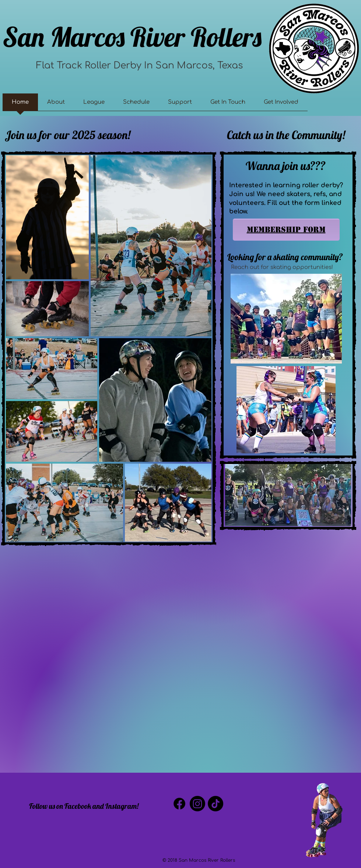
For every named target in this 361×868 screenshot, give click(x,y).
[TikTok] (215, 804)
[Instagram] (197, 804)
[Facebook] (179, 804)
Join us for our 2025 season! (68, 135)
